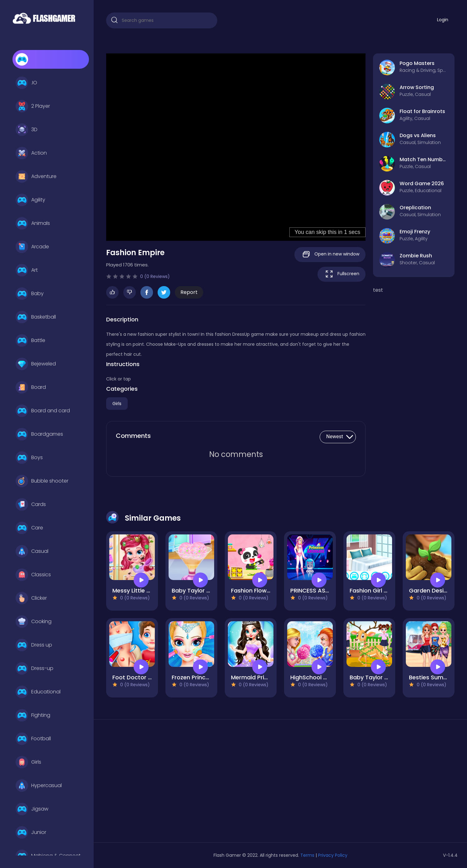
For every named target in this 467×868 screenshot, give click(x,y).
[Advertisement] (162, 783)
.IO (26, 83)
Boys (29, 458)
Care (29, 528)
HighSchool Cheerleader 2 (327, 677)
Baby (30, 294)
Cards (31, 504)
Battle (30, 340)
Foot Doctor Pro (135, 677)
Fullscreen (342, 274)
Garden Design (430, 590)
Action (31, 153)
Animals (33, 223)
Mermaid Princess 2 (258, 677)
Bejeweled (36, 364)
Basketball (36, 317)
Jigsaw (32, 809)
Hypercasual (39, 786)
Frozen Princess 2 (196, 677)
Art (27, 270)
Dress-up (34, 668)
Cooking (34, 622)
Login (443, 20)
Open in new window (330, 254)
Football (33, 739)
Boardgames (39, 434)
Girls (28, 762)
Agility (30, 200)
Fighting (33, 715)
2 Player (33, 106)
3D (27, 130)
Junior (31, 832)
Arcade (32, 247)
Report (189, 292)
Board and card (43, 411)
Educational (38, 692)
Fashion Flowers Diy (258, 590)
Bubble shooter (42, 481)
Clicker (31, 598)
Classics (33, 575)
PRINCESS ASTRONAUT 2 (324, 590)
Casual (32, 551)
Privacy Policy (333, 855)
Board (31, 387)
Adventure (36, 176)
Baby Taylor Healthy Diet (206, 590)
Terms (307, 855)
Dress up (34, 645)
